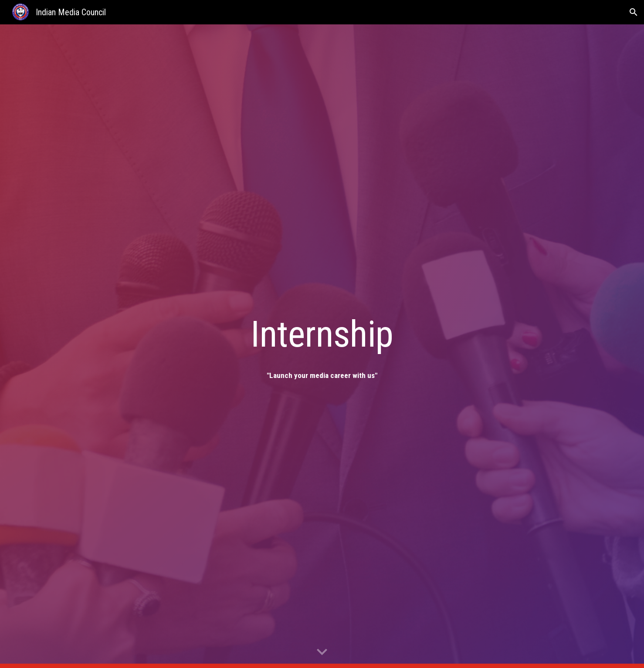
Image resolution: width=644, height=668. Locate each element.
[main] (322, 334)
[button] (634, 12)
